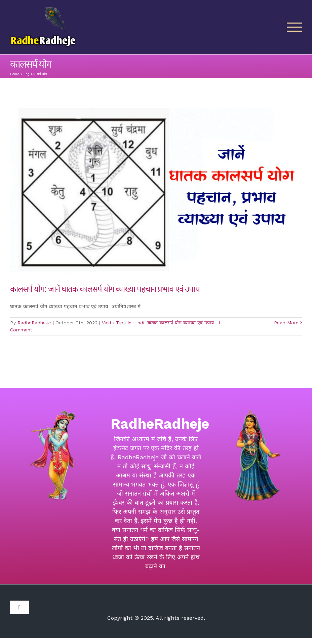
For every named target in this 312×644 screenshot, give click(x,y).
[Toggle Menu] (295, 27)
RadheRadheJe (34, 323)
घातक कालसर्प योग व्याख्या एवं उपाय (181, 323)
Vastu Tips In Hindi (123, 323)
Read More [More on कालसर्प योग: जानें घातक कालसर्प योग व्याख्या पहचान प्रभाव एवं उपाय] (286, 323)
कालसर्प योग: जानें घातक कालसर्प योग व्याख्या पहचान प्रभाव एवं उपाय (105, 288)
